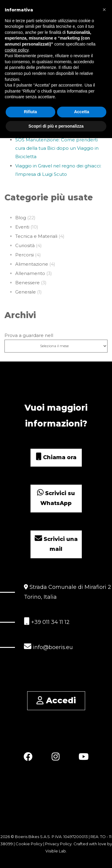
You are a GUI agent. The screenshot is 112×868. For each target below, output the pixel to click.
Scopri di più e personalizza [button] (56, 126)
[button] (104, 10)
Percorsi (24, 255)
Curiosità (25, 245)
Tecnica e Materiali (36, 236)
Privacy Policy (58, 844)
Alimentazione (32, 264)
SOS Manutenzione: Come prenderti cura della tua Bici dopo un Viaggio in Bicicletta (57, 148)
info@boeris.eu (48, 647)
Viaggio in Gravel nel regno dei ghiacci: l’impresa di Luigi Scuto (58, 170)
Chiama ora (56, 457)
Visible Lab (56, 851)
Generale (26, 292)
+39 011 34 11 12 (47, 621)
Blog (21, 218)
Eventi (22, 227)
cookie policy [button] (17, 50)
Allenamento (30, 273)
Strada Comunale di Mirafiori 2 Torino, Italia (67, 592)
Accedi (56, 700)
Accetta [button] (82, 112)
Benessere (27, 283)
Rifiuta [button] (30, 112)
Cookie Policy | (30, 844)
